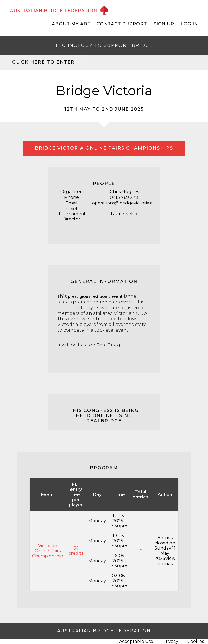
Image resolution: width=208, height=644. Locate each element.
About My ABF (71, 24)
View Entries (166, 561)
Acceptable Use (136, 641)
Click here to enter (43, 62)
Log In (189, 24)
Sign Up (164, 24)
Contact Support (122, 24)
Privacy (170, 641)
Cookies (196, 641)
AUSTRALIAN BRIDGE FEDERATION (54, 11)
